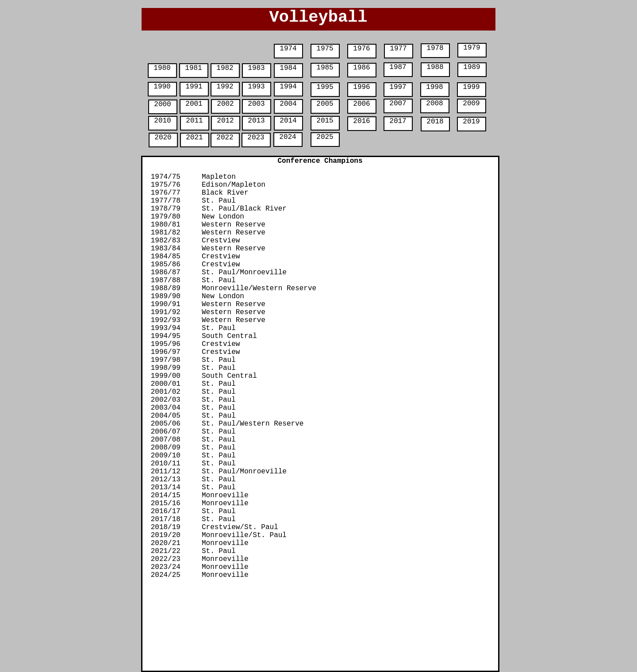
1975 (325, 49)
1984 (288, 68)
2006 (361, 104)
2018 (435, 122)
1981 (193, 68)
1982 (225, 68)
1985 (325, 68)
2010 (162, 121)
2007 (398, 104)
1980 (162, 68)
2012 (225, 121)
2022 (225, 138)
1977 (398, 49)
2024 (288, 137)
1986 (361, 68)
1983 (256, 68)
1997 (398, 87)
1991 (194, 87)
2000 (162, 104)
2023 (256, 138)
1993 (256, 87)
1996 (361, 87)
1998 (434, 87)
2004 (288, 104)
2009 (471, 104)
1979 (472, 48)
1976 (361, 49)
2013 (256, 121)
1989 (472, 67)
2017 (398, 121)
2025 (325, 137)
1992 (225, 87)
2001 (194, 104)
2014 (288, 121)
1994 (288, 87)
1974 (288, 49)
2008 (434, 104)
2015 (325, 121)
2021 (194, 138)
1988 (435, 67)
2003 (256, 104)
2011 (194, 121)
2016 (361, 121)
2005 (325, 104)
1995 (325, 87)
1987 (398, 67)
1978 (435, 48)
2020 (163, 138)
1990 (162, 87)
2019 (471, 122)
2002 (225, 104)
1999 (471, 87)
